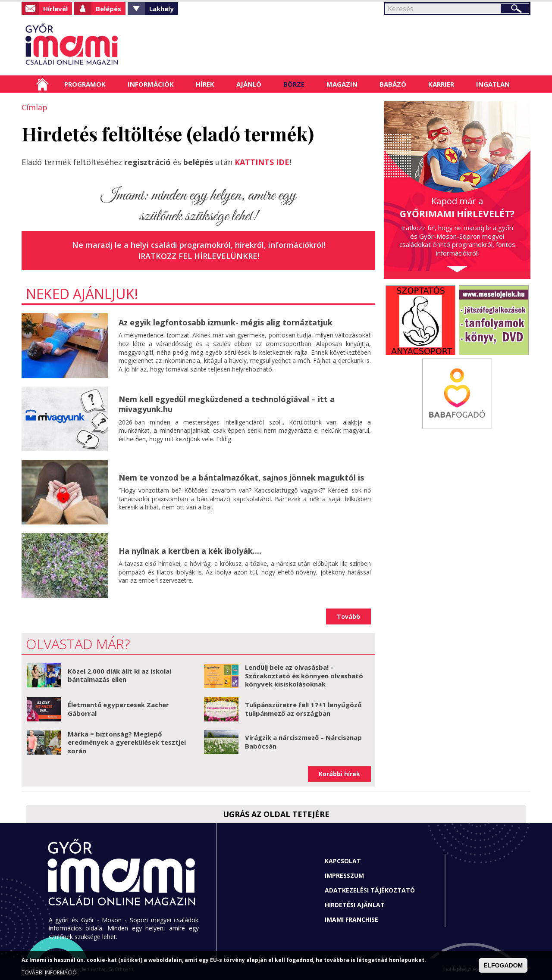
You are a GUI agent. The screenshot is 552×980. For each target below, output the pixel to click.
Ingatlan (493, 84)
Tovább (348, 616)
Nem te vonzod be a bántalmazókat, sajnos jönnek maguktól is (241, 478)
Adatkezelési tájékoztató (370, 890)
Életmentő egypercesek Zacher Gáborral (118, 709)
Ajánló (249, 84)
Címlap (42, 84)
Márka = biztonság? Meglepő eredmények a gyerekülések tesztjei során (127, 742)
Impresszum (344, 875)
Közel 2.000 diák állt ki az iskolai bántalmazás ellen (119, 675)
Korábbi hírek (339, 774)
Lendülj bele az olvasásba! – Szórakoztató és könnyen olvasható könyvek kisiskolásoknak (304, 676)
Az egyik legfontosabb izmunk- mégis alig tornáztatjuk (226, 322)
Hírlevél (55, 9)
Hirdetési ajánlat (355, 905)
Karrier (441, 84)
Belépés (108, 9)
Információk (151, 84)
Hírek (205, 84)
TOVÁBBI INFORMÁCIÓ (49, 972)
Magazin (342, 84)
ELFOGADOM (503, 965)
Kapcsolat (343, 861)
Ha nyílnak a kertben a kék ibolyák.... (190, 551)
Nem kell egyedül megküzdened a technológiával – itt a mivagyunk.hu (227, 404)
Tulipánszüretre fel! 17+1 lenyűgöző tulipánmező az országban (303, 709)
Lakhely (162, 9)
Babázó (393, 84)
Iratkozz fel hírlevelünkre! (199, 256)
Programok (85, 84)
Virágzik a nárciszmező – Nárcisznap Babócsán (303, 742)
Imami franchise (351, 919)
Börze (294, 84)
